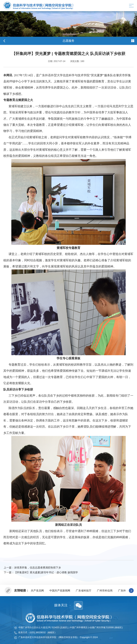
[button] (131, 591)
